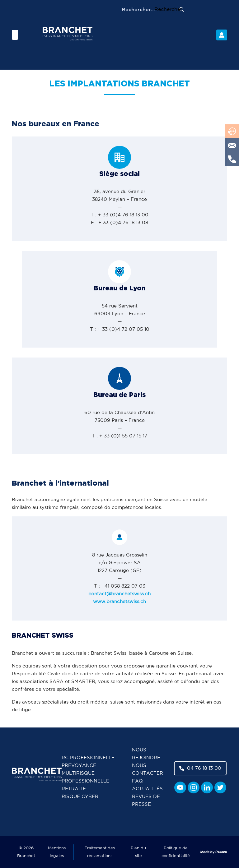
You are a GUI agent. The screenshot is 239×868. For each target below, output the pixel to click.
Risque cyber (80, 797)
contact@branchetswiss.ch (119, 594)
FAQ (137, 781)
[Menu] (15, 35)
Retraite (74, 789)
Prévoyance (79, 766)
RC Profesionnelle (88, 758)
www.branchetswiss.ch (119, 602)
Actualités (147, 789)
